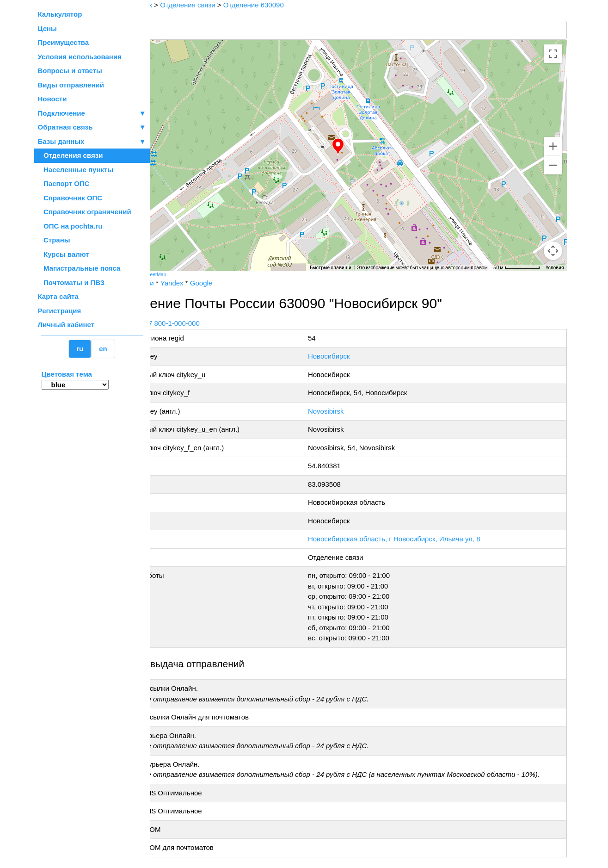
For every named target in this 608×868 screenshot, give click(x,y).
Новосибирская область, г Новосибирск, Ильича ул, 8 (421, 539)
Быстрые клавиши (331, 268)
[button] (362, 147)
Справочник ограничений (85, 212)
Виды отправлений (71, 85)
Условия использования (80, 57)
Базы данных (61, 141)
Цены (47, 28)
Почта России (179, 283)
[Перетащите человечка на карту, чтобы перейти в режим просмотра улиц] (553, 251)
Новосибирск (356, 356)
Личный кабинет (66, 325)
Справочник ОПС (70, 198)
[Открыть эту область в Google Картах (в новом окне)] (175, 265)
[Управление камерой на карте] (553, 217)
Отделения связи (71, 155)
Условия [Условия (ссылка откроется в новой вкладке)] (555, 268)
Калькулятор (60, 14)
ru (80, 349)
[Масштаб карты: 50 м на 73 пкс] (517, 268)
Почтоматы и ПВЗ (71, 282)
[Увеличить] (553, 146)
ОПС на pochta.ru (70, 226)
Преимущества (64, 42)
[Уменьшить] (553, 165)
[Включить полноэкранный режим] (553, 54)
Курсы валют (64, 254)
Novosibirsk (353, 411)
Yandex (219, 283)
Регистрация (60, 311)
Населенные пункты (76, 170)
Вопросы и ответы (70, 71)
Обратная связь (92, 127)
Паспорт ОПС (64, 183)
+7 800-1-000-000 (219, 323)
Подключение (92, 114)
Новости (52, 99)
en (103, 349)
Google (248, 283)
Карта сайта (58, 296)
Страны (54, 240)
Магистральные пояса (79, 268)
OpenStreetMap (196, 274)
